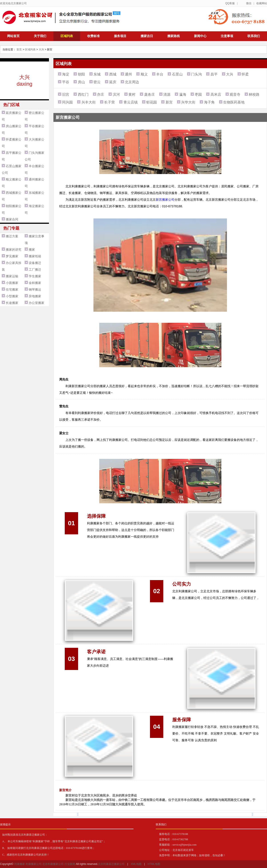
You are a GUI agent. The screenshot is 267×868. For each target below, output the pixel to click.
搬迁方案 (12, 236)
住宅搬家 (12, 289)
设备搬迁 (35, 263)
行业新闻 (70, 864)
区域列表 (67, 36)
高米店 (216, 94)
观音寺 (235, 94)
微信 (249, 3)
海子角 (209, 102)
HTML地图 (154, 864)
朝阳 (81, 74)
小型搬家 (12, 296)
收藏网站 (262, 3)
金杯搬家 (35, 283)
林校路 (254, 94)
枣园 (198, 94)
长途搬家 (12, 303)
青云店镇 (131, 102)
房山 (81, 82)
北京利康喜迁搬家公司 (111, 864)
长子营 (109, 102)
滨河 (116, 94)
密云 (97, 82)
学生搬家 (35, 276)
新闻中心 (200, 36)
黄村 (132, 94)
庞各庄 (150, 94)
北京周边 (132, 82)
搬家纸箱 (35, 256)
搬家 (32, 250)
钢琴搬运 (35, 289)
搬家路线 (174, 36)
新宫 (169, 102)
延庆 (113, 82)
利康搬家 (20, 864)
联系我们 (254, 36)
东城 (97, 74)
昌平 (214, 74)
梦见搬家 (12, 256)
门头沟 (196, 74)
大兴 (41, 50)
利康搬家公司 (34, 864)
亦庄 (101, 94)
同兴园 (67, 102)
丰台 (160, 74)
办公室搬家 (36, 303)
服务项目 (120, 36)
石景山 (177, 74)
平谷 (66, 82)
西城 (113, 74)
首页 (19, 50)
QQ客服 (230, 3)
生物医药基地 (234, 102)
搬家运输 (12, 276)
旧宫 (66, 94)
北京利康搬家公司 (53, 864)
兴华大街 (188, 102)
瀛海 (183, 94)
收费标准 (93, 36)
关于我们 (40, 36)
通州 (128, 74)
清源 (167, 94)
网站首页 (13, 36)
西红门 (83, 94)
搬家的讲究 (14, 250)
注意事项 (227, 36)
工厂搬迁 (35, 270)
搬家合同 (12, 219)
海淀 (66, 74)
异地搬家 (35, 296)
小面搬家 (12, 283)
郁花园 (152, 102)
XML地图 (136, 864)
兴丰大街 (89, 102)
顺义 (144, 74)
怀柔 (245, 74)
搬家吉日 (147, 36)
